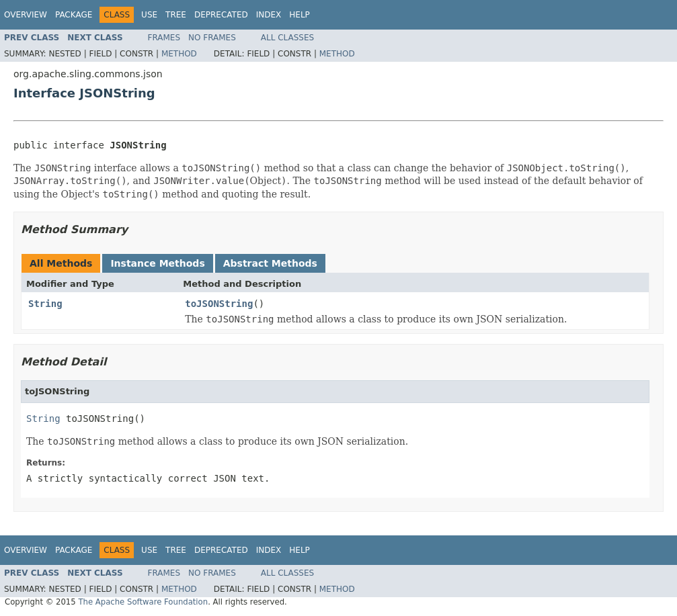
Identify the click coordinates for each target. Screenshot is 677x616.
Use (149, 15)
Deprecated (221, 15)
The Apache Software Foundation (143, 602)
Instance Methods (157, 263)
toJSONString (219, 304)
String (45, 304)
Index (269, 15)
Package (74, 15)
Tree (176, 15)
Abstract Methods (270, 263)
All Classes (287, 38)
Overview (26, 15)
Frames (164, 38)
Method (179, 54)
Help (300, 15)
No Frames (212, 38)
